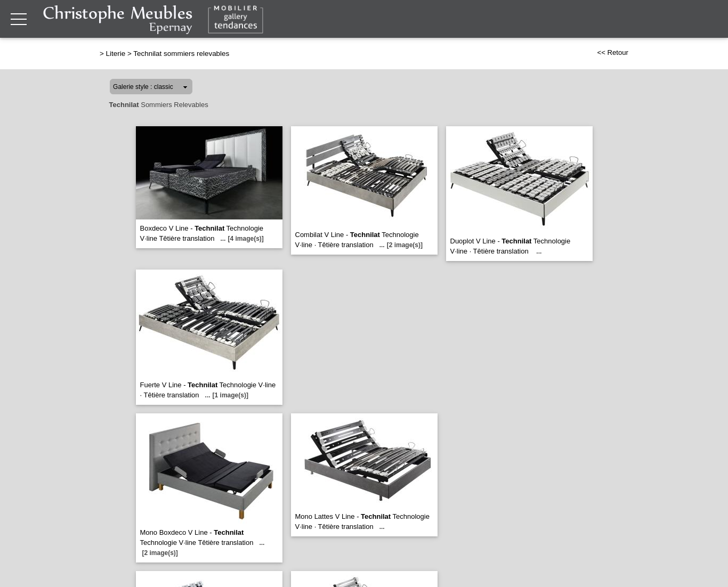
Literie (116, 54)
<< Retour (613, 52)
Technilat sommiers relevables (181, 54)
